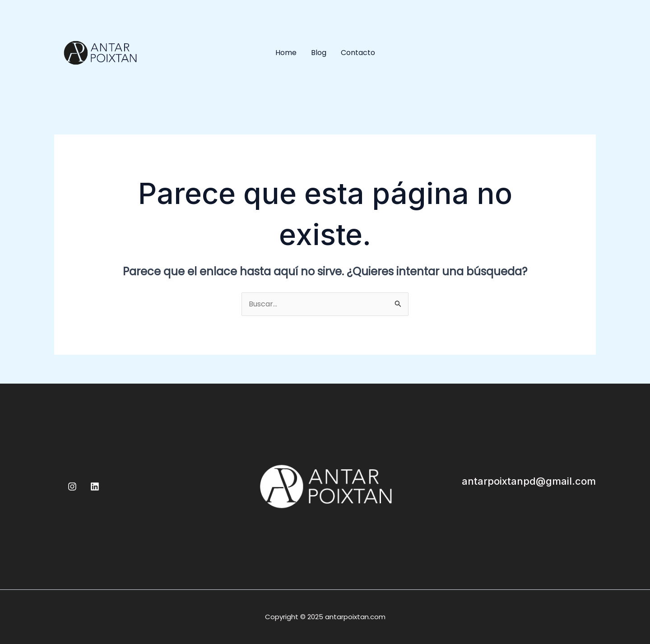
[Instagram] (72, 486)
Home (286, 53)
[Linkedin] (95, 486)
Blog (319, 53)
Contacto (358, 53)
